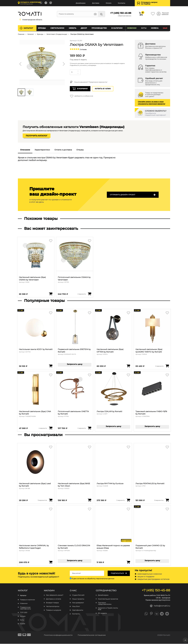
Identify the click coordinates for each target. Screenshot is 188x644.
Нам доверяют (78, 603)
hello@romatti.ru (160, 606)
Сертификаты (78, 610)
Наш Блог (76, 607)
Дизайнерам (81, 3)
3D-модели (102, 613)
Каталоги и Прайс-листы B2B (108, 609)
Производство (99, 28)
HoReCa (155, 28)
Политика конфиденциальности (58, 635)
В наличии (117, 28)
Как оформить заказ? (55, 595)
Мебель (73, 28)
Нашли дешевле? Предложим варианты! (88, 82)
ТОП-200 (24, 613)
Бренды (42, 28)
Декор (84, 28)
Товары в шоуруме (54, 610)
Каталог (28, 28)
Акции (23, 616)
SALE (165, 28)
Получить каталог (37, 136)
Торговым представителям (105, 604)
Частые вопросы (53, 607)
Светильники (57, 28)
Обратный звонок (125, 16)
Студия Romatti (78, 595)
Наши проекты (78, 599)
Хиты (144, 28)
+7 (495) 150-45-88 (120, 13)
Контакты (122, 3)
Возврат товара (52, 603)
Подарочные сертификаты (25, 608)
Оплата (109, 3)
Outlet (23, 624)
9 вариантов (42, 500)
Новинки (132, 28)
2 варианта (82, 294)
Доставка (96, 3)
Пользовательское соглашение (92, 635)
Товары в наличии (27, 600)
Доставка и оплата (54, 599)
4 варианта (43, 428)
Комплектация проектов (108, 599)
